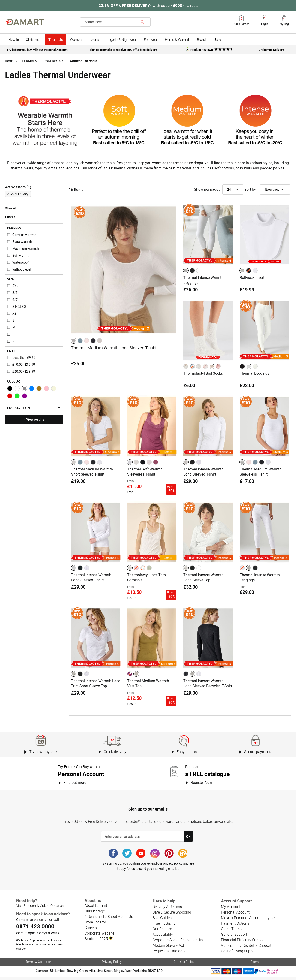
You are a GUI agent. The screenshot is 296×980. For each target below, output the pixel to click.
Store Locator (95, 918)
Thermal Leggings (254, 377)
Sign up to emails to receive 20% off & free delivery (123, 50)
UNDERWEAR (53, 60)
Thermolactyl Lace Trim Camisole (146, 578)
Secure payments (258, 748)
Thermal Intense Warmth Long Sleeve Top (204, 578)
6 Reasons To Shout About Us (108, 912)
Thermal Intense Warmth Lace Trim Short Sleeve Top (94, 681)
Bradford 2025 (98, 935)
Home (9, 60)
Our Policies (162, 925)
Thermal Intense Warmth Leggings (204, 285)
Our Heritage (95, 907)
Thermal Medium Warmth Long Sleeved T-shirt (114, 352)
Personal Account (235, 908)
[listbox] (87, 346)
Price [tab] (12, 356)
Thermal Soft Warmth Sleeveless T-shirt (145, 474)
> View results (34, 425)
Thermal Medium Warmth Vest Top (148, 681)
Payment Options (235, 919)
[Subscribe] (188, 832)
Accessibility (162, 930)
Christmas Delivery (271, 50)
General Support (234, 930)
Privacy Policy (112, 957)
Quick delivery (115, 748)
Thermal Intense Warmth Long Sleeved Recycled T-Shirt (208, 681)
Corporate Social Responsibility (177, 936)
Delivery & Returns (167, 903)
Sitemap (256, 957)
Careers (91, 924)
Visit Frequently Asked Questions (40, 902)
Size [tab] (11, 284)
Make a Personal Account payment (249, 914)
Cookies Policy (184, 957)
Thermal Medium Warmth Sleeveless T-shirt (261, 474)
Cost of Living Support (239, 947)
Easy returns (187, 748)
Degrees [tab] (14, 233)
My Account (230, 903)
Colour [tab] (13, 386)
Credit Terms (231, 925)
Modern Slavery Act (168, 941)
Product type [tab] (19, 413)
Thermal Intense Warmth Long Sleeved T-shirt (204, 474)
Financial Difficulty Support (242, 936)
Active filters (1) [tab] (18, 192)
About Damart (96, 901)
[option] (74, 346)
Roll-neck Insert (252, 282)
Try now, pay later (43, 748)
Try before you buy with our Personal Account (37, 50)
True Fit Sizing (164, 919)
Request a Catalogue (169, 947)
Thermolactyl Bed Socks (203, 377)
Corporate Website (99, 929)
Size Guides (162, 914)
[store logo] (24, 22)
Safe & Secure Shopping (172, 908)
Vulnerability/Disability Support (245, 941)
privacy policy (173, 859)
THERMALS (29, 60)
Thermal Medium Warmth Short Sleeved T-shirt (92, 474)
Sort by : (251, 194)
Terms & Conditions (39, 957)
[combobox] (115, 22)
